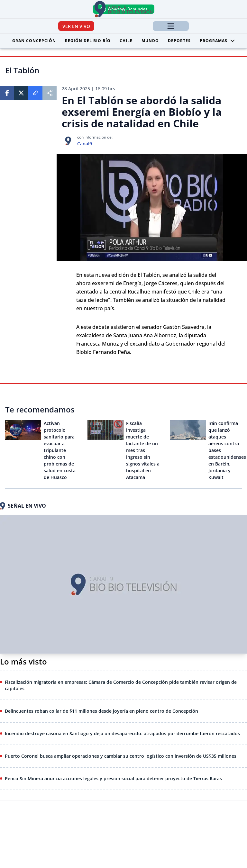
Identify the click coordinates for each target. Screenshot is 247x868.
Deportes (179, 41)
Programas (217, 41)
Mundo (150, 41)
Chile (126, 41)
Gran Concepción (34, 41)
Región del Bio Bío (88, 41)
